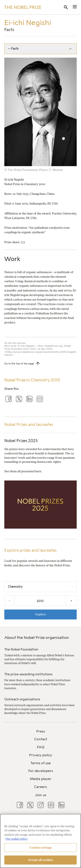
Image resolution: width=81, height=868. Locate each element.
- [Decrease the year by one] (9, 601)
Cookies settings (40, 848)
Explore (41, 614)
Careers (40, 787)
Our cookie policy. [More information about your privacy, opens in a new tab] (17, 839)
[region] (40, 841)
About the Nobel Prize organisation (37, 638)
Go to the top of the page (19, 364)
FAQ (41, 747)
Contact (41, 739)
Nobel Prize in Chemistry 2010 (32, 380)
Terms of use (41, 763)
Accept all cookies (40, 860)
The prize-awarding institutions (28, 674)
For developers (41, 771)
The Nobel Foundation (21, 649)
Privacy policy (41, 755)
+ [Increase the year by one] (71, 601)
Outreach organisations (22, 699)
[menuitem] (40, 732)
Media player (41, 779)
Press (41, 731)
